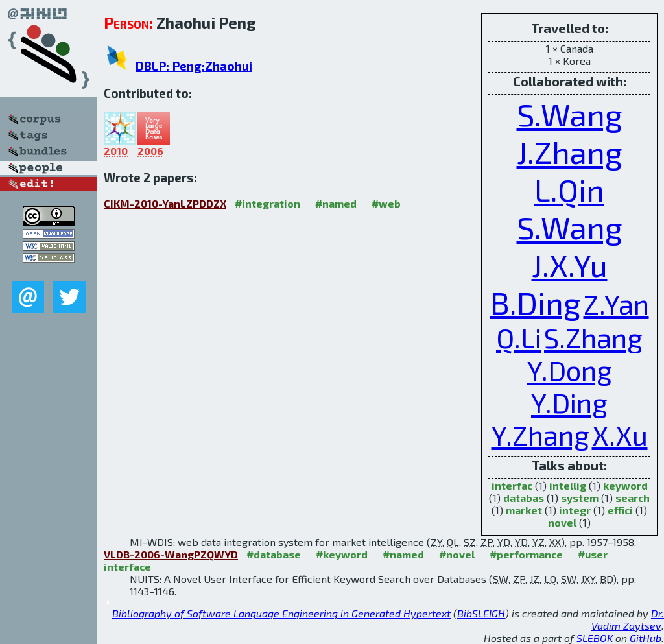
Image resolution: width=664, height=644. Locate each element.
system (580, 498)
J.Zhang (570, 152)
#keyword (342, 554)
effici (620, 510)
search (633, 498)
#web (386, 203)
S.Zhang (593, 337)
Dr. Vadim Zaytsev (628, 619)
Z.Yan (616, 304)
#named (336, 203)
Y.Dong (570, 370)
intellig (568, 485)
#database (274, 554)
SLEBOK (595, 638)
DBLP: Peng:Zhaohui (194, 66)
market (524, 510)
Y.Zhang (540, 435)
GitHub (646, 638)
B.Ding (536, 302)
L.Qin (569, 189)
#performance (526, 554)
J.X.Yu (570, 265)
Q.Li (519, 337)
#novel (457, 554)
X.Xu (620, 435)
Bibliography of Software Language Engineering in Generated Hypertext (281, 613)
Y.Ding (569, 402)
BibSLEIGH (481, 613)
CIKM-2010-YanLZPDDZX (165, 203)
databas (524, 498)
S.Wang (570, 114)
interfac (512, 485)
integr (575, 510)
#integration (267, 203)
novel (562, 522)
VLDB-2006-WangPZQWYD (171, 554)
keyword (625, 485)
